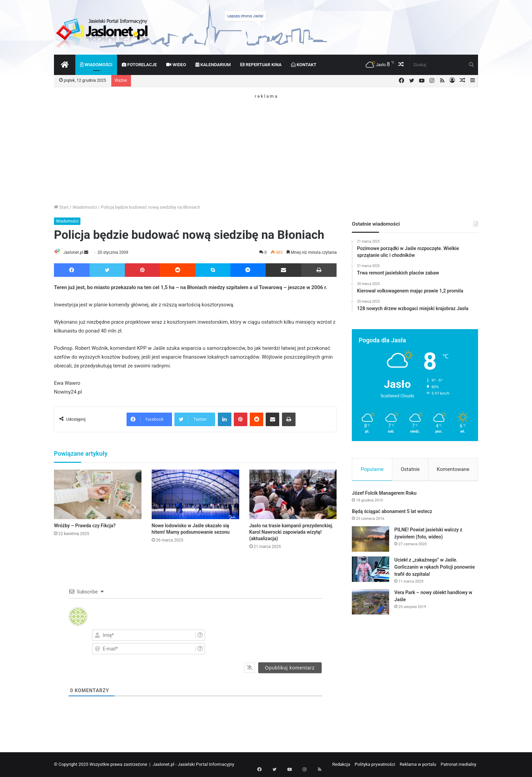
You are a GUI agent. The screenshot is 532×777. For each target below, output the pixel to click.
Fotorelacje (139, 65)
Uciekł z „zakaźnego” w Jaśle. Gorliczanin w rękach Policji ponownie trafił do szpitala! (434, 569)
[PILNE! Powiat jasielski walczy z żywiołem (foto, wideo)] (370, 541)
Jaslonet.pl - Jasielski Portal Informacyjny (194, 765)
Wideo (176, 65)
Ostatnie (410, 469)
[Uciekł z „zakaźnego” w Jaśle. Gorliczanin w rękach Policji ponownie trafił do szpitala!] (370, 571)
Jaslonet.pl (76, 252)
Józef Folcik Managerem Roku (384, 495)
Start (61, 207)
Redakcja (341, 765)
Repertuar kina (261, 65)
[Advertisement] (266, 146)
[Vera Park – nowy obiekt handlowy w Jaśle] (370, 603)
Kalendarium (213, 65)
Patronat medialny (459, 765)
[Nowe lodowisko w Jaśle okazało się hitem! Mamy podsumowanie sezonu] (195, 495)
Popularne (372, 469)
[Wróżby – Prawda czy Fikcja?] (98, 495)
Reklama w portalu (418, 765)
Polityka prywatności (375, 765)
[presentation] (281, 642)
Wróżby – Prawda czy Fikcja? (85, 526)
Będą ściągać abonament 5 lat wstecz (392, 513)
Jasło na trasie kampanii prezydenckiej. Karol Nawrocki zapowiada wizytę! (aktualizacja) (291, 532)
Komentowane (453, 469)
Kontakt (304, 65)
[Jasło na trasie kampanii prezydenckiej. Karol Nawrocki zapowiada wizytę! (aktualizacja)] (293, 495)
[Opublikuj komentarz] (290, 668)
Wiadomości (96, 65)
